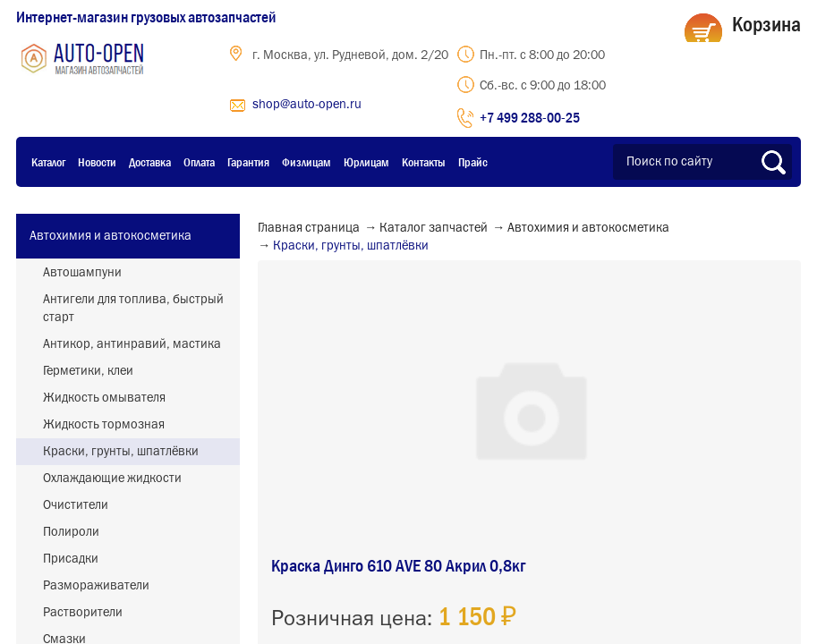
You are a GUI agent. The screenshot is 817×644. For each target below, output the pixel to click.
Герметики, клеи (88, 371)
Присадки (71, 559)
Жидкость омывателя (104, 398)
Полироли (71, 532)
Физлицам (306, 162)
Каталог (48, 162)
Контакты (424, 162)
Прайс (473, 162)
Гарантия (248, 162)
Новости (97, 162)
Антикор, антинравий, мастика (132, 344)
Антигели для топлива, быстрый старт (133, 309)
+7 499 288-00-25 (530, 117)
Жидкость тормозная (104, 425)
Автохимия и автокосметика (111, 236)
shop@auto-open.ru (307, 105)
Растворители (83, 613)
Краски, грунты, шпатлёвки (121, 452)
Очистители (76, 505)
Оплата (199, 162)
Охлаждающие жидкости (112, 479)
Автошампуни (82, 273)
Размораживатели (96, 586)
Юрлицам (366, 162)
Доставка (150, 162)
